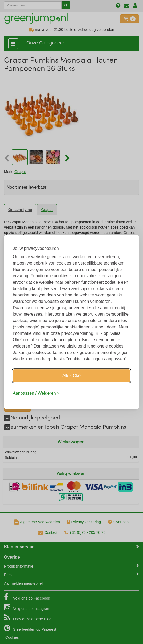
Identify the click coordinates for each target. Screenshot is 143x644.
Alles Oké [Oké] (71, 376)
